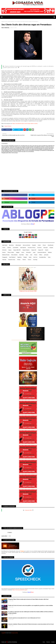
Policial (36, 255)
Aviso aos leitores (27, 245)
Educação (46, 248)
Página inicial (4, 22)
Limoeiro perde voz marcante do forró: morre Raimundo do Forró (24, 618)
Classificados (51, 245)
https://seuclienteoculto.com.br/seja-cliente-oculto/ (25, 124)
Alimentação (18, 245)
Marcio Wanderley (5, 28)
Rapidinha (19, 257)
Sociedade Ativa (43, 257)
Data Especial (23, 248)
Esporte (47, 250)
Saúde (30, 257)
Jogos (34, 252)
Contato (53, 642)
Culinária (9, 248)
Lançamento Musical (42, 252)
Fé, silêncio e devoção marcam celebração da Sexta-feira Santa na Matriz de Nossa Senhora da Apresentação (31, 612)
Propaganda (5, 257)
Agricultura (11, 245)
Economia (39, 248)
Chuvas (44, 245)
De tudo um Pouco (32, 248)
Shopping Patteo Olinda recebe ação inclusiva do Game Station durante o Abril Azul (28, 599)
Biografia (34, 245)
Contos (4, 248)
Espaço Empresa (11, 22)
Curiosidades (16, 248)
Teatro (49, 257)
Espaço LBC (34, 250)
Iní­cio (44, 642)
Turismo (29, 260)
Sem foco (35, 257)
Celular (39, 245)
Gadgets (18, 252)
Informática (29, 252)
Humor (23, 252)
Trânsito (24, 260)
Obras (27, 255)
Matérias (50, 252)
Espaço (10, 250)
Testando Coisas (12, 260)
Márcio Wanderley (13, 642)
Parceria (48, 642)
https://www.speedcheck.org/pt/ (20, 590)
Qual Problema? (12, 257)
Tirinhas (19, 260)
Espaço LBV (41, 250)
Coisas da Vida (28, 510)
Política (41, 255)
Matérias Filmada (6, 255)
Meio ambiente (14, 255)
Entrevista (4, 250)
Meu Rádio (22, 255)
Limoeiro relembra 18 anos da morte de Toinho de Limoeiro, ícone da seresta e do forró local (31, 624)
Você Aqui (35, 260)
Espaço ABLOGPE (17, 250)
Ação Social (5, 245)
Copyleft (3, 633)
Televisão (4, 260)
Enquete (51, 248)
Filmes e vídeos (11, 252)
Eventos (4, 252)
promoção (46, 255)
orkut (31, 255)
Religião (25, 257)
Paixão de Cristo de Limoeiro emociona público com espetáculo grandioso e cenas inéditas (31, 605)
